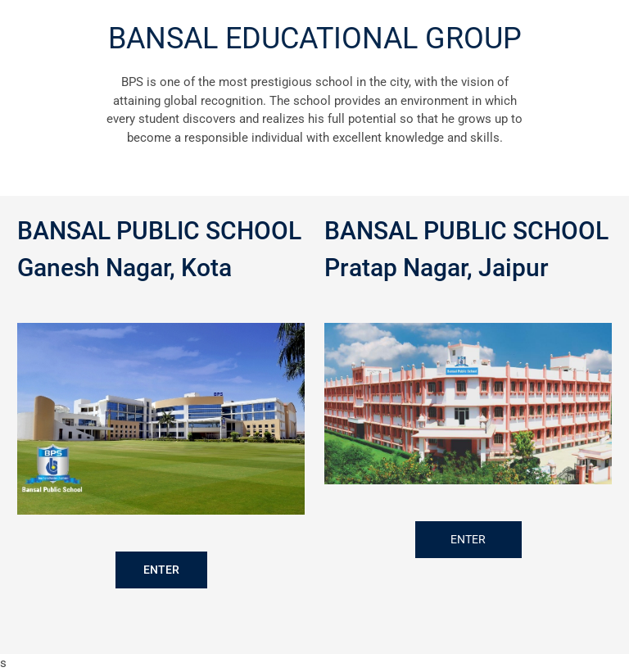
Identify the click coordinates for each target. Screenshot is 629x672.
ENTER (161, 570)
